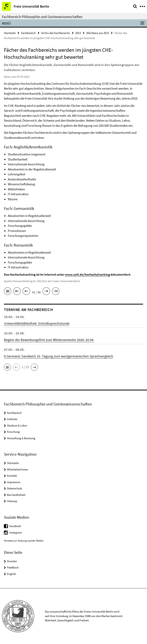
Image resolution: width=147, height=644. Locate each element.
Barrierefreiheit (16, 495)
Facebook (15, 526)
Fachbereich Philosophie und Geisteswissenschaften (42, 17)
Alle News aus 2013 (98, 33)
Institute (12, 419)
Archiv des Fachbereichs (56, 33)
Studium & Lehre (17, 425)
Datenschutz (15, 488)
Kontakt (12, 476)
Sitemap (12, 501)
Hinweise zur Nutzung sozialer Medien (24, 541)
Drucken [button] (12, 561)
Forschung (13, 432)
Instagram (16, 532)
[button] (7, 367)
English (12, 574)
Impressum (14, 482)
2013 (78, 33)
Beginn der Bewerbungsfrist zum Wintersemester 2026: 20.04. (49, 340)
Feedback (13, 567)
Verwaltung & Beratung (21, 438)
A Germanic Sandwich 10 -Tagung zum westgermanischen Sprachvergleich (59, 356)
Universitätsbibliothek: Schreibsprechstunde (37, 323)
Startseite (10, 33)
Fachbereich (28, 33)
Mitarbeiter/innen (18, 469)
